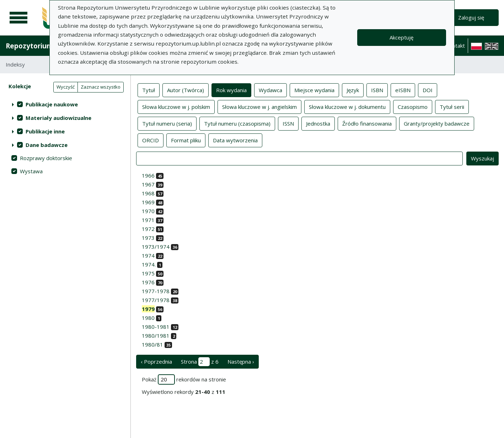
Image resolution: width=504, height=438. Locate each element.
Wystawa (31, 171)
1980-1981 (156, 327)
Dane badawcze (47, 145)
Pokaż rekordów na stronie (184, 379)
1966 (148, 175)
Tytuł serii (452, 106)
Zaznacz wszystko (101, 87)
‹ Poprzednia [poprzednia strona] (156, 362)
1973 (148, 238)
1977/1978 (156, 300)
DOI (428, 90)
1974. (149, 264)
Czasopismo (413, 106)
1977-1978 (156, 291)
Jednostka (318, 123)
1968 (148, 193)
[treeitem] (65, 104)
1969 (148, 202)
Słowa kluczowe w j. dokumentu (347, 106)
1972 (148, 229)
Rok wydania (231, 90)
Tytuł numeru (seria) (167, 123)
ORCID (151, 140)
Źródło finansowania (367, 123)
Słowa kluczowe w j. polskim (176, 106)
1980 (148, 318)
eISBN (403, 90)
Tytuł (149, 90)
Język (353, 90)
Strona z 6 (200, 362)
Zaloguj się (471, 17)
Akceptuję (401, 37)
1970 (148, 211)
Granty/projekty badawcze (437, 123)
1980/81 (152, 344)
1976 (148, 282)
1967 (148, 184)
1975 (148, 273)
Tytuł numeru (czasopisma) (237, 123)
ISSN (288, 123)
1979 (148, 309)
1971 (148, 220)
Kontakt (455, 46)
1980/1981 (156, 336)
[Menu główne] (18, 18)
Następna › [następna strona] (241, 362)
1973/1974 (156, 247)
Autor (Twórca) (186, 90)
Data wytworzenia (235, 140)
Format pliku (186, 140)
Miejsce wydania (314, 90)
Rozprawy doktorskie (46, 158)
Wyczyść (66, 87)
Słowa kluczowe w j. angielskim (259, 106)
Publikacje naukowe (52, 104)
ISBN (377, 90)
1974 (148, 255)
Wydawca (270, 90)
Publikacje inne (45, 131)
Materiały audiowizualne (58, 118)
